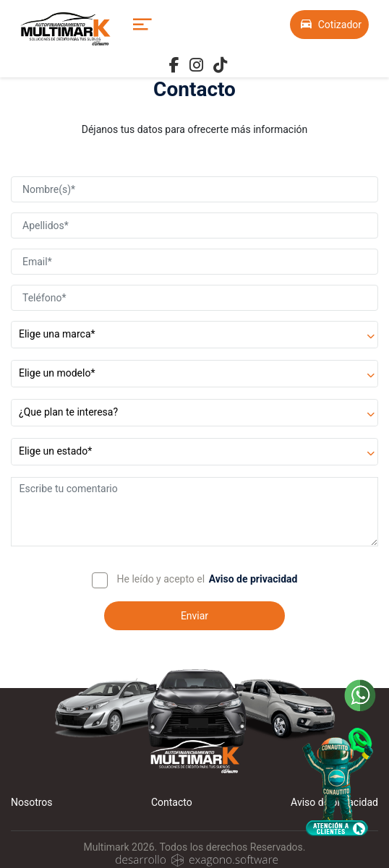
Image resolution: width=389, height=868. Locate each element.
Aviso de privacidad (253, 579)
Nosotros (32, 802)
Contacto (172, 802)
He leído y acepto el (161, 579)
